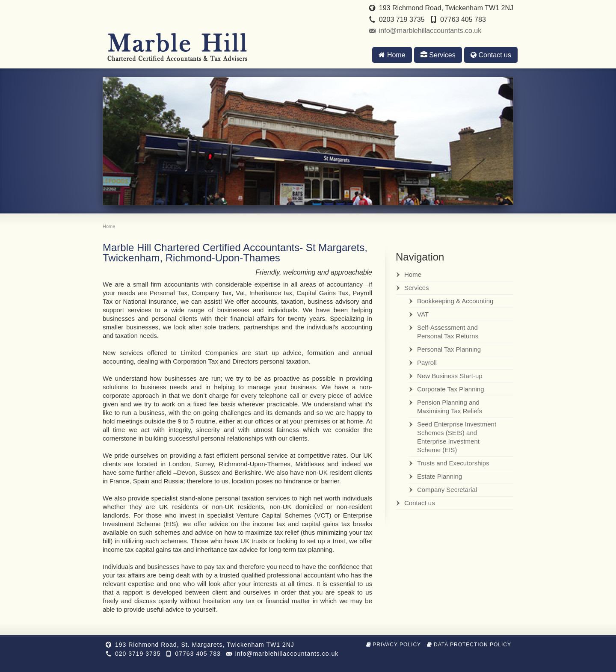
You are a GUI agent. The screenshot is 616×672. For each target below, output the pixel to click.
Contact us (491, 55)
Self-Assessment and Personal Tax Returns (448, 332)
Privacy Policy (394, 645)
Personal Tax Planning (449, 349)
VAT (423, 314)
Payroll (427, 363)
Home (392, 55)
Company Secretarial (447, 490)
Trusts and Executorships (453, 463)
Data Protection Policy (469, 645)
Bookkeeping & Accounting (455, 301)
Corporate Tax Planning (451, 389)
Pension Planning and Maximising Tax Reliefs (450, 407)
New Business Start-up (450, 376)
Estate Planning (440, 476)
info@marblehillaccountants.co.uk (430, 31)
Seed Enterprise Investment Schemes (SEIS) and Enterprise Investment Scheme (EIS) (457, 437)
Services (438, 55)
